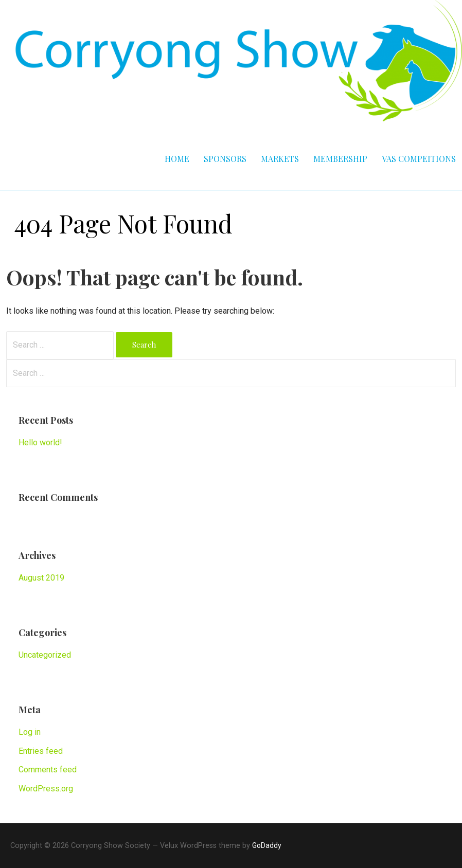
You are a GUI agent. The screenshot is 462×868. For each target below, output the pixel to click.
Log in (30, 732)
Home (177, 159)
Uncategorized (45, 655)
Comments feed (48, 770)
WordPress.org (46, 789)
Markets (280, 159)
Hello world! (40, 442)
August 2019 (41, 578)
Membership (340, 159)
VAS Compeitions (419, 159)
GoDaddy (267, 845)
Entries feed (41, 751)
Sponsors (225, 159)
